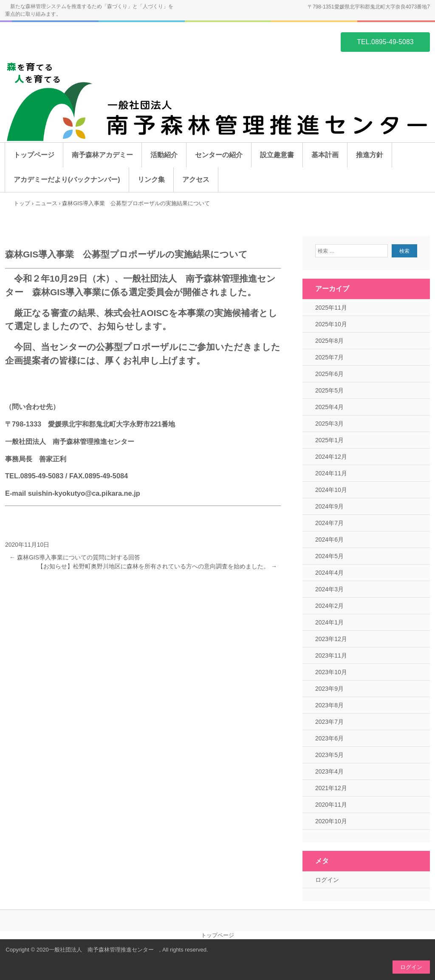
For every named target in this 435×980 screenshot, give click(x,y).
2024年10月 (331, 490)
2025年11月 (331, 308)
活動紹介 (164, 155)
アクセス (196, 179)
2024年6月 (329, 539)
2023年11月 (331, 655)
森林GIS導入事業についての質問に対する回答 (75, 557)
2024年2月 (329, 606)
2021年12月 (331, 788)
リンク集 (151, 179)
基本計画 (325, 155)
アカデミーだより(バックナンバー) (67, 179)
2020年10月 (331, 821)
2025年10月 (331, 324)
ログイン (327, 880)
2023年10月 (331, 672)
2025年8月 (329, 341)
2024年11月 (331, 473)
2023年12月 (331, 639)
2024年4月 (329, 573)
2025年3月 (329, 424)
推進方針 (370, 155)
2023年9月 (329, 689)
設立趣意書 (277, 155)
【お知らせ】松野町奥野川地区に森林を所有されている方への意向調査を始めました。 (157, 566)
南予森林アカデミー (102, 155)
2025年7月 (329, 357)
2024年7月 (329, 523)
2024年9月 (329, 506)
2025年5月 (329, 390)
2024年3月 (329, 589)
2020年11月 (331, 805)
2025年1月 (329, 440)
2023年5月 (329, 755)
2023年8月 (329, 705)
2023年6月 (329, 738)
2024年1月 (329, 622)
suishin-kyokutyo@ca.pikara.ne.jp (84, 493)
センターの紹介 (219, 155)
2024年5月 (329, 556)
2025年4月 (329, 407)
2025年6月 (329, 374)
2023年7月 (329, 722)
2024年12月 (331, 457)
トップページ (34, 155)
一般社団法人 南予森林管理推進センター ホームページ (46, 41)
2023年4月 (329, 771)
